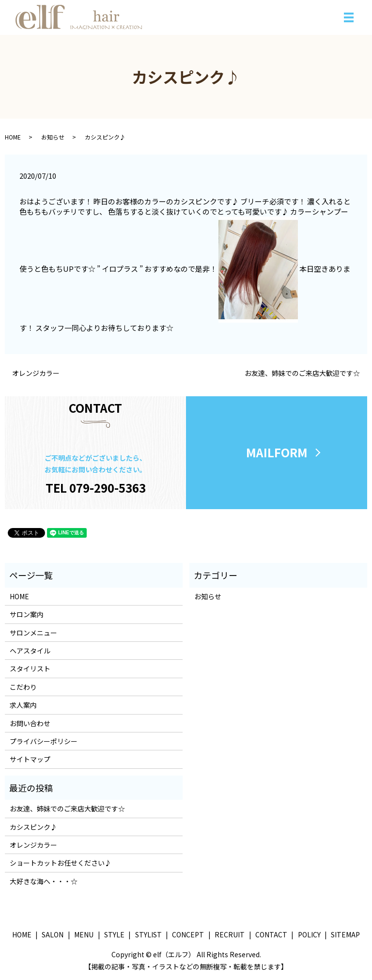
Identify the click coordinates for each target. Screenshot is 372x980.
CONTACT (271, 934)
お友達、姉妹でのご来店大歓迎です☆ (302, 373)
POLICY (309, 934)
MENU (84, 934)
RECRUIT (230, 934)
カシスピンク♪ (33, 827)
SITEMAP (345, 934)
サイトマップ (30, 760)
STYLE (114, 934)
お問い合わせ (30, 723)
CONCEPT (188, 934)
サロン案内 (27, 615)
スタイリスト (30, 669)
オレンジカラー (36, 373)
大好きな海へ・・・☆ (44, 881)
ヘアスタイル (30, 651)
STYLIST (148, 934)
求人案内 (23, 705)
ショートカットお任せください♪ (61, 863)
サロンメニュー (33, 633)
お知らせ (53, 137)
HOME (13, 137)
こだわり (23, 687)
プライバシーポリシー (44, 741)
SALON (53, 934)
